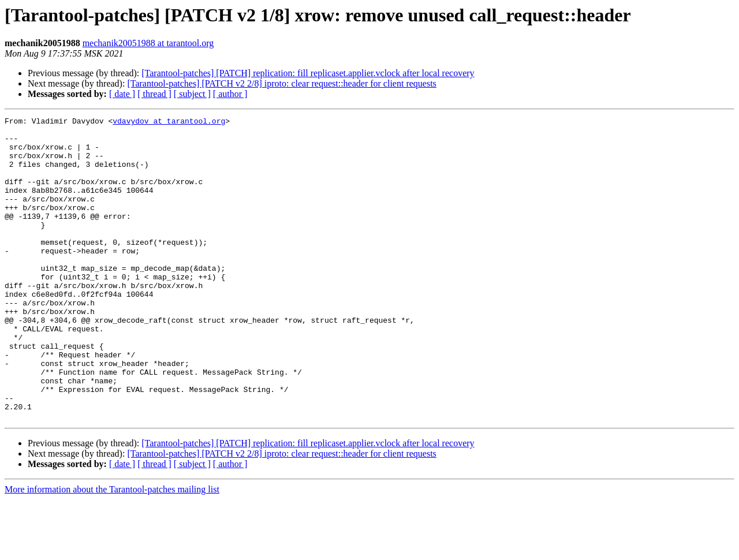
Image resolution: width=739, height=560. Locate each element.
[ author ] (230, 94)
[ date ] (122, 94)
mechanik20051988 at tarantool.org (148, 43)
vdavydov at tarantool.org (169, 122)
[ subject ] (192, 94)
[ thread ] (154, 94)
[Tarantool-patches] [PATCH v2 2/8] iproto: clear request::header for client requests (281, 83)
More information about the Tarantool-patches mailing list (112, 550)
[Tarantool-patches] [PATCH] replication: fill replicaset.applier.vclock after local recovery (308, 73)
